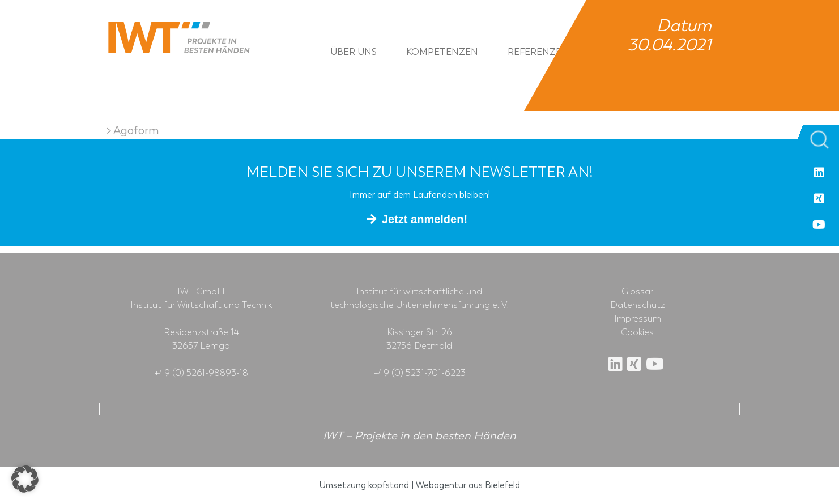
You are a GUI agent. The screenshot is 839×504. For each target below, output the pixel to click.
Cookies (637, 332)
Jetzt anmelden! (425, 219)
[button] (25, 479)
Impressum (638, 319)
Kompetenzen (442, 52)
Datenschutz (638, 305)
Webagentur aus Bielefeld (468, 485)
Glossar (637, 292)
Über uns (354, 52)
